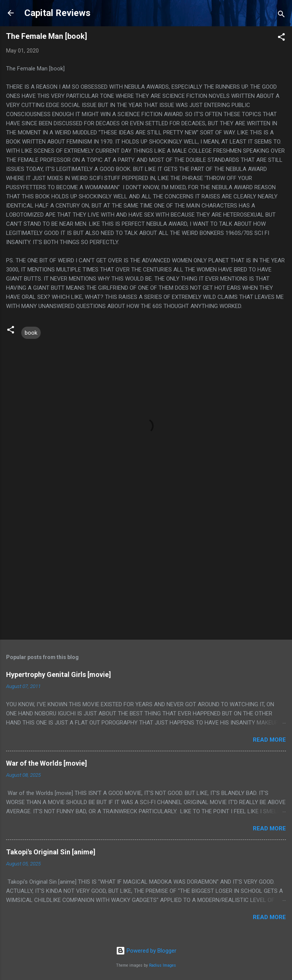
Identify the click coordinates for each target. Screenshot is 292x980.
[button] (281, 38)
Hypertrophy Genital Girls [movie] (59, 674)
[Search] (281, 15)
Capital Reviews (57, 13)
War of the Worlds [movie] (47, 763)
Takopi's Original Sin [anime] (51, 852)
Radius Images (163, 965)
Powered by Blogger (146, 951)
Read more (269, 740)
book (31, 333)
